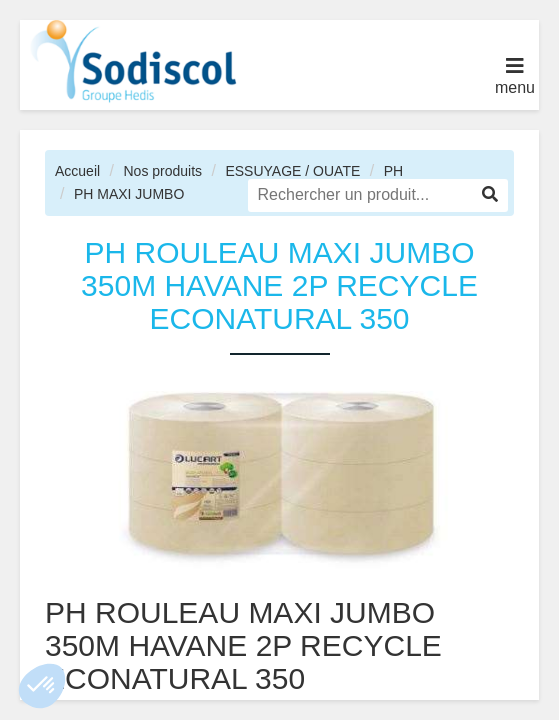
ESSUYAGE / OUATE (292, 171)
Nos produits (162, 171)
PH (393, 171)
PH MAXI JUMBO (129, 194)
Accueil (77, 171)
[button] (42, 686)
